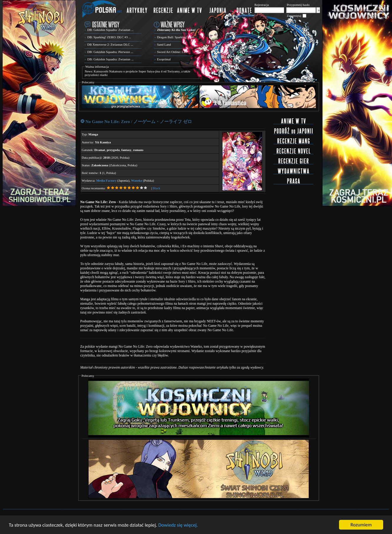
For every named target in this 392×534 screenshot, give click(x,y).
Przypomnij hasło (298, 5)
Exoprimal (164, 59)
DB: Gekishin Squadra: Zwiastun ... (111, 30)
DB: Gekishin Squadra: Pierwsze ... (110, 52)
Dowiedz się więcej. (178, 525)
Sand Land (164, 44)
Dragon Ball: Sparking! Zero (176, 37)
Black (157, 188)
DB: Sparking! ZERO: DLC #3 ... (109, 37)
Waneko (137, 180)
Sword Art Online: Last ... (174, 52)
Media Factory (106, 180)
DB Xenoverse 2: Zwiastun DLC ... (110, 44)
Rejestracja (262, 5)
